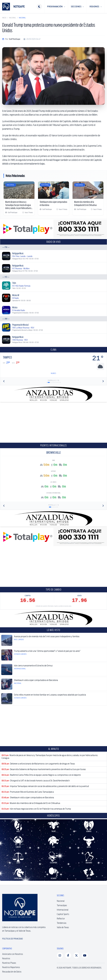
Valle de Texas (63, 927)
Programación (56, 7)
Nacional (13, 18)
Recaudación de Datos (12, 972)
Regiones (96, 7)
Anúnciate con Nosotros (13, 954)
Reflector (61, 919)
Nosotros (6, 958)
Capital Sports (63, 914)
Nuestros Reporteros (11, 967)
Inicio (4, 18)
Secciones (77, 7)
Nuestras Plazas (9, 963)
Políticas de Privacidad (12, 939)
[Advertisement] (54, 422)
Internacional (63, 910)
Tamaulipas (62, 905)
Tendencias (62, 923)
